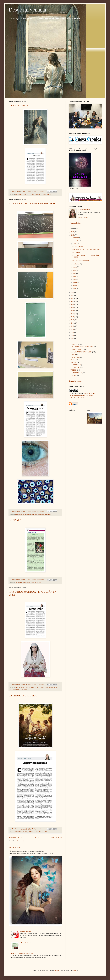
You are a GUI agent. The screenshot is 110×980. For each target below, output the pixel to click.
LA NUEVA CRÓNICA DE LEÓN (32, 194)
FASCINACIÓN (15, 847)
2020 (73, 305)
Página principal (76, 223)
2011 (73, 332)
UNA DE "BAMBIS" (26, 931)
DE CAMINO (16, 520)
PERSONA (38, 583)
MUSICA (50, 194)
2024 (73, 292)
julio (74, 270)
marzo (75, 282)
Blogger (75, 970)
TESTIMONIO (75, 367)
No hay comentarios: (38, 191)
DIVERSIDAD (27, 514)
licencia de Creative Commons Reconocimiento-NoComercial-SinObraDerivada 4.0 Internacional (82, 396)
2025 (73, 235)
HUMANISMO (36, 687)
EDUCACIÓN (23, 832)
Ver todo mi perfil (83, 218)
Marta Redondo (85, 210)
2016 (73, 317)
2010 (73, 335)
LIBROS (73, 355)
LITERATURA (75, 357)
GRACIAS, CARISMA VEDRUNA (22, 953)
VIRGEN (73, 375)
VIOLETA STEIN (76, 373)
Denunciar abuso (75, 381)
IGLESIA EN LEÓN (28, 583)
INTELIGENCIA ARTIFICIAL (49, 687)
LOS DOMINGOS (25, 942)
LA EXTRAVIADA (19, 105)
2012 (73, 329)
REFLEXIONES (76, 365)
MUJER (73, 360)
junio (74, 273)
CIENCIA (28, 687)
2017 (73, 314)
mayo (75, 276)
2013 (73, 326)
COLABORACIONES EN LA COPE (82, 347)
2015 (73, 320)
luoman (56, 970)
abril (74, 279)
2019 (73, 308)
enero (75, 288)
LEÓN (45, 194)
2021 (73, 302)
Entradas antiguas (56, 837)
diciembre (76, 238)
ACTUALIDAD (20, 687)
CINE (17, 832)
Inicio (37, 837)
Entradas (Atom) (22, 841)
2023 (73, 295)
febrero (75, 285)
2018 (73, 311)
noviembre (76, 241)
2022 (73, 298)
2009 (73, 338)
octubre (75, 244)
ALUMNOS (19, 194)
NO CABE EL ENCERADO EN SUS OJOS (32, 203)
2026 (73, 232)
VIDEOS (73, 370)
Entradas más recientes (16, 837)
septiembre (76, 264)
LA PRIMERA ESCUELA (23, 696)
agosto (75, 267)
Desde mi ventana (27, 10)
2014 (73, 323)
